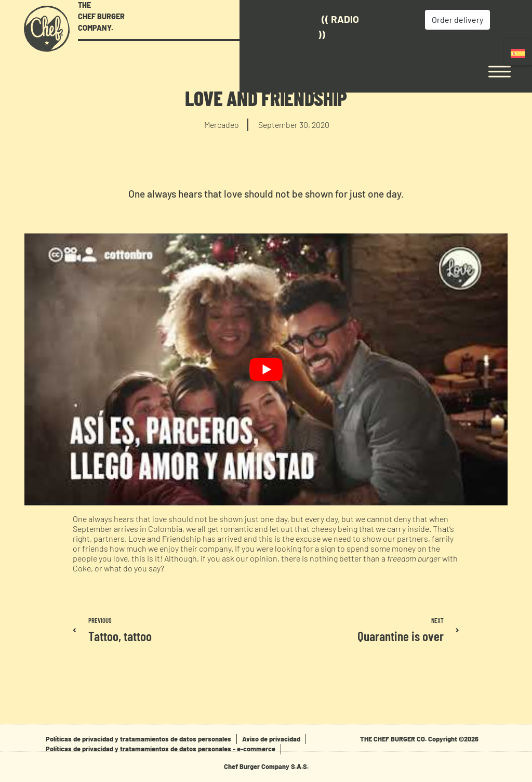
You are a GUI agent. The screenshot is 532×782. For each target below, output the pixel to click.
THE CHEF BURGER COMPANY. (101, 16)
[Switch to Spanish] (518, 53)
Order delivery (410, 19)
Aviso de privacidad (271, 739)
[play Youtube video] (266, 369)
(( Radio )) (293, 27)
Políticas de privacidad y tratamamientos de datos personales (138, 739)
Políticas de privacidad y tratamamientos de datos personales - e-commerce (161, 749)
